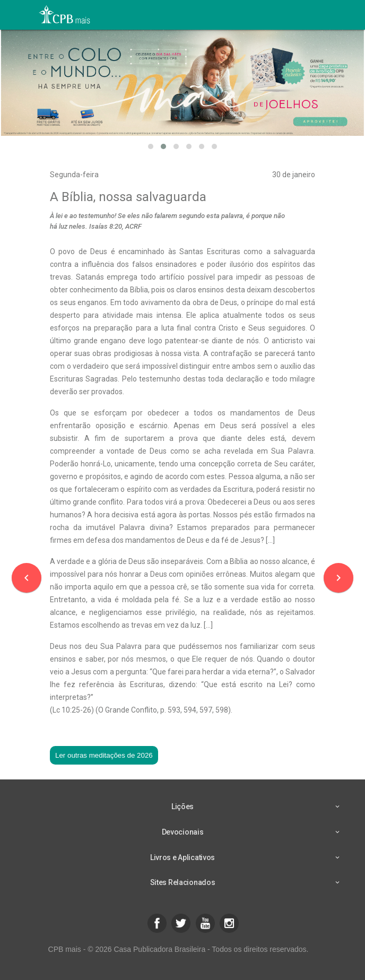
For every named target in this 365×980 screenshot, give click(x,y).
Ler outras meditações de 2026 (104, 755)
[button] (151, 146)
